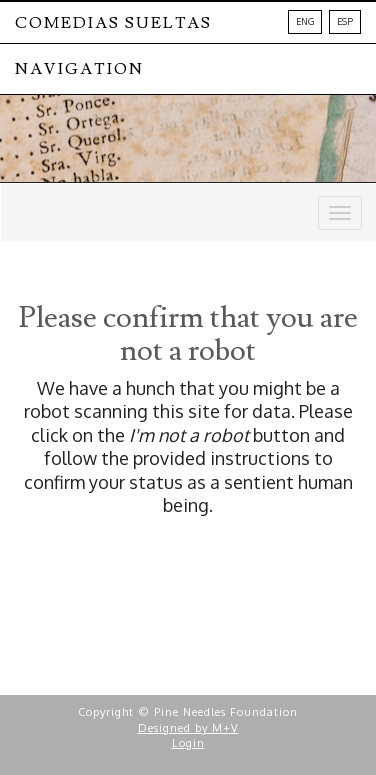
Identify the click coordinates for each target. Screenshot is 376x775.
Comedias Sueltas (113, 23)
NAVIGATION (79, 69)
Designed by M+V (188, 728)
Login (188, 743)
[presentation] (182, 580)
